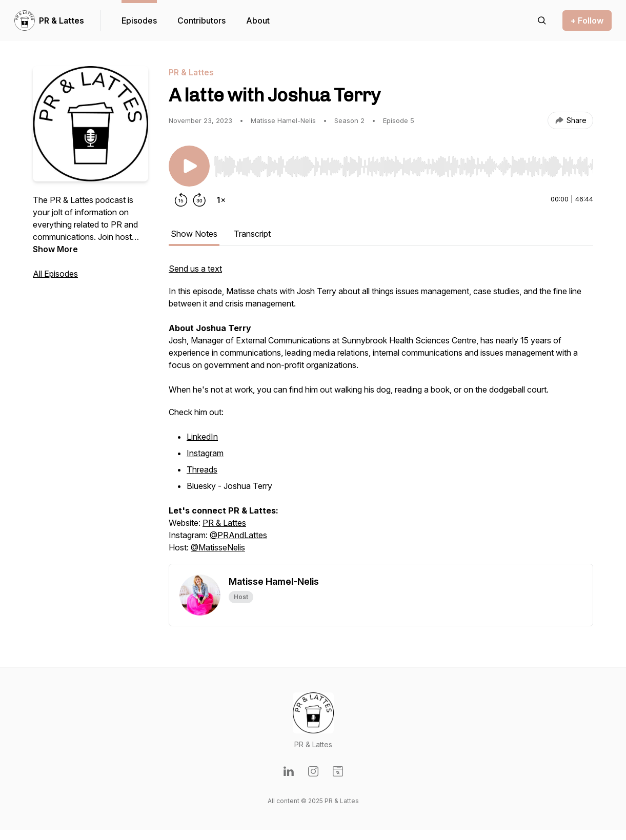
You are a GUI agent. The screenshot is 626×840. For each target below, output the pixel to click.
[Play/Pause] (189, 166)
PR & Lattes (62, 21)
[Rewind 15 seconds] (181, 200)
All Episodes (55, 274)
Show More (55, 249)
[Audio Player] (403, 163)
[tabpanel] (381, 413)
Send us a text (195, 269)
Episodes (139, 21)
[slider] (403, 167)
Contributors (201, 21)
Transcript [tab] (252, 234)
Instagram (205, 453)
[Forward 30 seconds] (199, 200)
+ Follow (587, 21)
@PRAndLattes (238, 535)
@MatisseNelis (218, 547)
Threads (202, 469)
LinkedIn (202, 437)
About (258, 21)
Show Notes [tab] (194, 234)
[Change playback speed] (221, 200)
